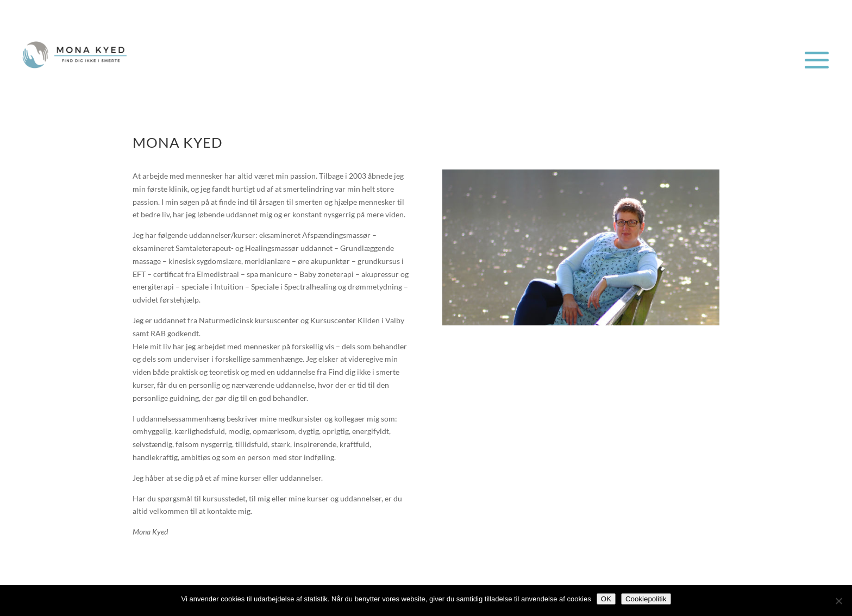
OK (606, 599)
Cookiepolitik (646, 599)
